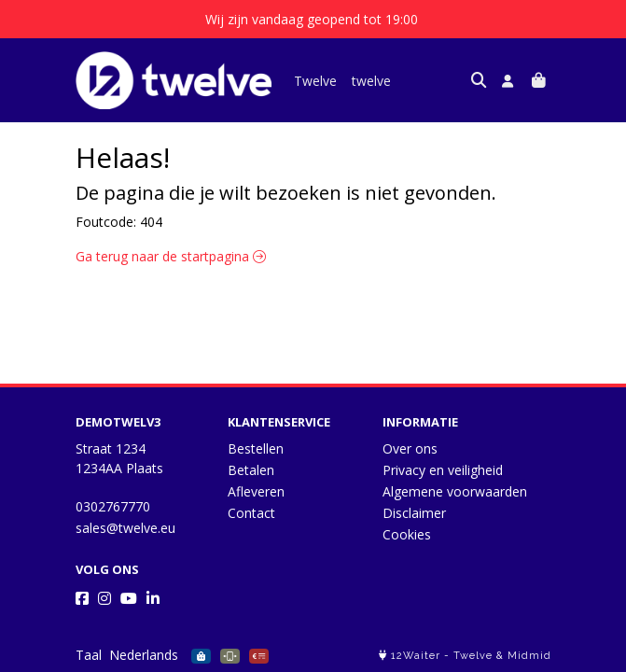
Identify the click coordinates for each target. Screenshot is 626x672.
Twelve (315, 81)
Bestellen (256, 448)
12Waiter (416, 656)
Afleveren (256, 491)
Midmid (529, 656)
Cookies (407, 534)
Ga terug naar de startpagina (171, 256)
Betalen (251, 470)
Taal (89, 655)
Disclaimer (414, 513)
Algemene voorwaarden (455, 491)
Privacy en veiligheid (443, 470)
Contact (251, 513)
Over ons (410, 448)
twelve (371, 81)
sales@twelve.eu (125, 528)
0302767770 (113, 506)
